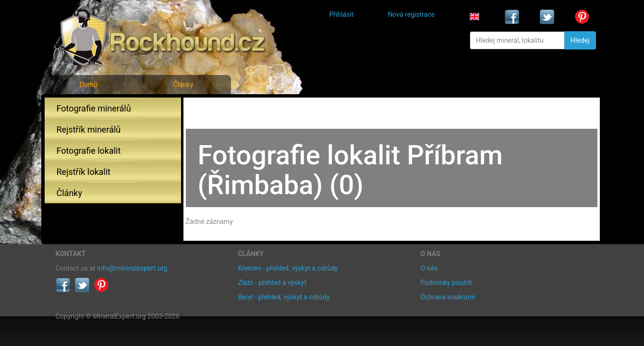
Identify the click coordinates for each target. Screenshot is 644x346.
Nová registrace (411, 14)
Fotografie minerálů (94, 108)
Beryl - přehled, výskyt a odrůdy (284, 297)
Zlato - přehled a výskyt (272, 283)
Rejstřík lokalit (84, 172)
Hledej (580, 40)
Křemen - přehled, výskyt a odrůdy (288, 268)
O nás (429, 268)
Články (183, 85)
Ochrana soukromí (448, 297)
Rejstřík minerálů (89, 130)
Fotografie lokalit (89, 151)
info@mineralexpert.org (132, 268)
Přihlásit (342, 14)
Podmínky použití (446, 283)
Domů (89, 85)
